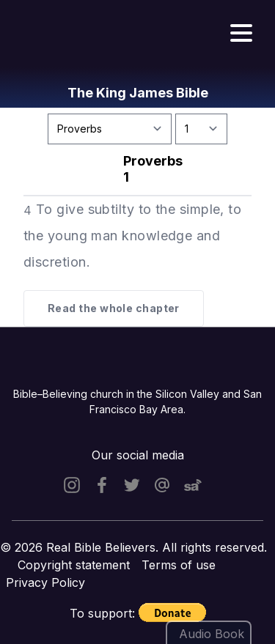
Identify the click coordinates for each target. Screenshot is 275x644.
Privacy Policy (45, 582)
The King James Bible (138, 93)
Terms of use (179, 565)
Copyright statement (74, 565)
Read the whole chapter (114, 308)
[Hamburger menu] (241, 34)
